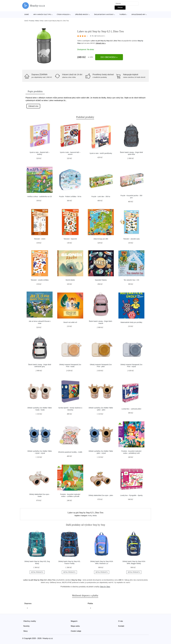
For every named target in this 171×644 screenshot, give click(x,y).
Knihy (42, 21)
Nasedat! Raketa (101, 280)
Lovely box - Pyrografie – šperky (131, 495)
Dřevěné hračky (82, 14)
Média (37, 21)
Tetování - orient (40, 239)
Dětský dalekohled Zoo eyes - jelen (101, 495)
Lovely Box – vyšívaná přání (131, 409)
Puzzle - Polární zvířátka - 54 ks (70, 197)
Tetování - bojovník (70, 239)
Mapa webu (75, 626)
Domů (27, 14)
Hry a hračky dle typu (42, 14)
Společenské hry (138, 14)
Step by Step (105, 587)
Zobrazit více (33, 106)
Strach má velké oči (70, 322)
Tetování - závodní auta (131, 239)
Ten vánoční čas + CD (131, 280)
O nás (121, 621)
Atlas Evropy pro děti (101, 239)
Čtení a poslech (63, 14)
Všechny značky (30, 621)
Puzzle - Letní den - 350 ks (101, 197)
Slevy (25, 631)
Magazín (74, 621)
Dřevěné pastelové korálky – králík (70, 452)
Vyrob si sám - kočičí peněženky (101, 153)
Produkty (32, 21)
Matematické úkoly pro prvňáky (131, 322)
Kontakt (121, 626)
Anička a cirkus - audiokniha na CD (40, 197)
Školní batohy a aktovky (104, 14)
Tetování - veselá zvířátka (40, 280)
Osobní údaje (76, 631)
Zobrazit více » (101, 43)
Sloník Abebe (70, 280)
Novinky (26, 626)
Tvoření (122, 14)
